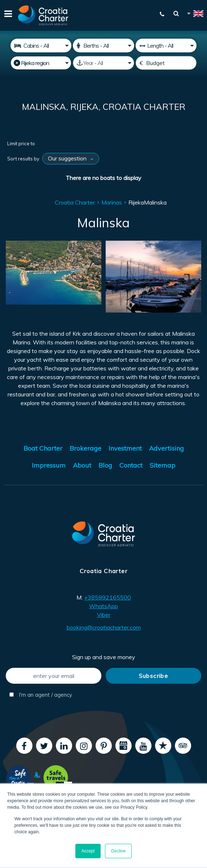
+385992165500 (107, 597)
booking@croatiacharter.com (104, 627)
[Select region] (41, 63)
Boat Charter (43, 448)
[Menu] (7, 15)
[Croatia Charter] (43, 15)
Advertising (166, 448)
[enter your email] (54, 676)
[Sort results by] (71, 159)
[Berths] (103, 46)
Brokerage (85, 448)
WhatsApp (103, 606)
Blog (105, 465)
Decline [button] (118, 851)
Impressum (49, 465)
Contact (131, 465)
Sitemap (162, 465)
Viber (104, 615)
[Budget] (166, 63)
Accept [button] (88, 851)
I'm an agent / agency (41, 695)
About (82, 465)
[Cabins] (41, 46)
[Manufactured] (103, 63)
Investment (125, 448)
